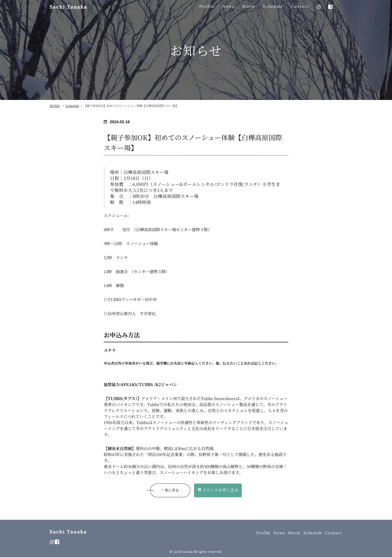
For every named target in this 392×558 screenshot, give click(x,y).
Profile (263, 533)
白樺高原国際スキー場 (146, 172)
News (279, 533)
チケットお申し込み (218, 490)
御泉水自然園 (120, 449)
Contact (334, 533)
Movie (294, 533)
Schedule (313, 533)
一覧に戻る (170, 491)
